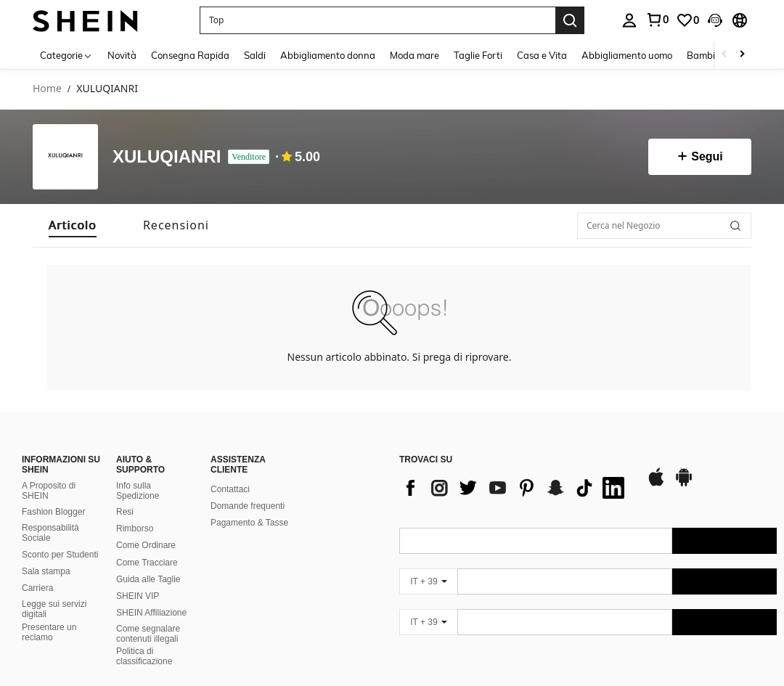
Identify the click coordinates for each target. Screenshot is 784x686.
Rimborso (135, 528)
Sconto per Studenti (60, 555)
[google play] (684, 484)
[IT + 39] (428, 581)
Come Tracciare (147, 563)
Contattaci (230, 489)
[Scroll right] (742, 55)
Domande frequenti (248, 506)
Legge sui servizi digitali (54, 609)
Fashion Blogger (53, 512)
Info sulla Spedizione (138, 491)
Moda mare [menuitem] (415, 55)
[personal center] (629, 20)
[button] (377, 20)
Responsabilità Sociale (50, 533)
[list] (515, 488)
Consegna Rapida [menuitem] (190, 55)
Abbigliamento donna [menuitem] (328, 55)
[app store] (656, 484)
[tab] (73, 225)
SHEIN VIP (138, 596)
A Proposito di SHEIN (49, 491)
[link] (657, 20)
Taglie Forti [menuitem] (478, 55)
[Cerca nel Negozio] (664, 226)
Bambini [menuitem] (705, 55)
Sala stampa (46, 571)
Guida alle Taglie (148, 579)
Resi (125, 512)
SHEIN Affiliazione (151, 613)
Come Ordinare (146, 545)
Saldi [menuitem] (255, 55)
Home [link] (47, 89)
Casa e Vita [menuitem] (542, 55)
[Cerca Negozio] (735, 226)
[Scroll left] (724, 55)
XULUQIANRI (167, 157)
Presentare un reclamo (49, 632)
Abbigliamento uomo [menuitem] (627, 55)
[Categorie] (66, 55)
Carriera (37, 588)
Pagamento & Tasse (249, 523)
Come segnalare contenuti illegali (148, 634)
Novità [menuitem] (122, 55)
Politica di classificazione (144, 656)
